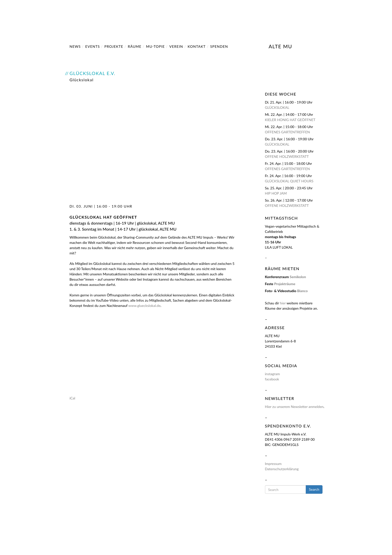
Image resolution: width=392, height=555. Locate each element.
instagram (272, 374)
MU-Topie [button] (155, 46)
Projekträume (285, 284)
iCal (72, 398)
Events (92, 46)
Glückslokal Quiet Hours (289, 181)
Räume (134, 46)
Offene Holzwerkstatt (287, 156)
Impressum (273, 464)
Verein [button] (176, 46)
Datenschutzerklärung (282, 469)
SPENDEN (219, 46)
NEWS (75, 46)
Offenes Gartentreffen (287, 132)
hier (283, 303)
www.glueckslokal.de (144, 306)
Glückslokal (277, 107)
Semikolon (298, 277)
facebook (272, 379)
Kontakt (197, 46)
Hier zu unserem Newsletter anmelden (294, 407)
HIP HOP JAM (276, 193)
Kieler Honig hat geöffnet (290, 120)
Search (314, 489)
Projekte (114, 46)
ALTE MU (280, 45)
